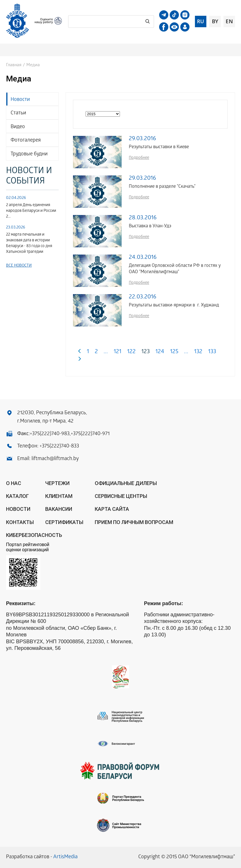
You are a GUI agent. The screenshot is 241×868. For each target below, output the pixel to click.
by (215, 21)
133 (212, 352)
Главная (14, 65)
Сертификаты (64, 522)
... (106, 352)
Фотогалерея (26, 141)
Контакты (20, 522)
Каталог (17, 496)
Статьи (18, 113)
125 (174, 352)
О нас (14, 483)
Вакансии (59, 509)
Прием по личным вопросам (134, 522)
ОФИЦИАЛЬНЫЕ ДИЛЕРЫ (126, 483)
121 (117, 352)
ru (200, 21)
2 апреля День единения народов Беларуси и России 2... (31, 211)
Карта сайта (112, 509)
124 (160, 352)
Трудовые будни (29, 154)
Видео (18, 127)
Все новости (19, 266)
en (229, 21)
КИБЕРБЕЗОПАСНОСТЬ (34, 535)
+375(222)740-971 (90, 434)
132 (198, 352)
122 (131, 352)
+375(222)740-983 (50, 434)
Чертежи (57, 483)
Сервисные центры (121, 496)
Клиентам (59, 496)
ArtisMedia (65, 857)
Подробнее (139, 158)
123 (146, 352)
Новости (20, 100)
